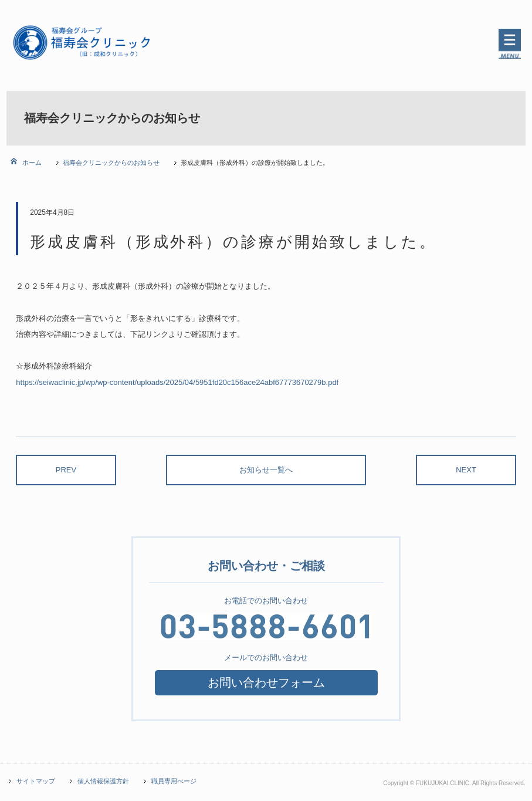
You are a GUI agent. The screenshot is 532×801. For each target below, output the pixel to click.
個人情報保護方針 (103, 781)
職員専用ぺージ (174, 781)
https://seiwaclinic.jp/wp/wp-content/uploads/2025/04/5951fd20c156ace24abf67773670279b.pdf (177, 382)
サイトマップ (36, 781)
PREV (66, 470)
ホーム (31, 163)
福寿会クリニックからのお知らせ (111, 163)
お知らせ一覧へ (266, 470)
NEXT (466, 470)
